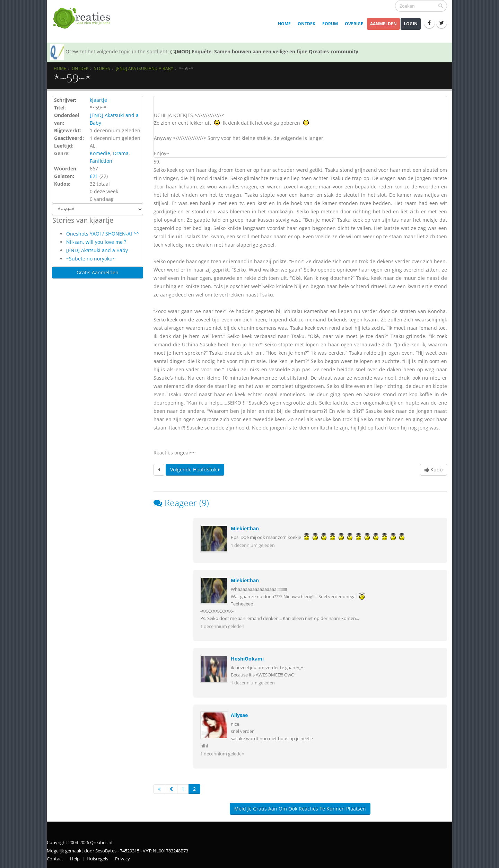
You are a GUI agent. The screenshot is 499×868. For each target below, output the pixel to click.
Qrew (72, 51)
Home (284, 24)
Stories (102, 68)
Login (411, 24)
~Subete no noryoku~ (91, 259)
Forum (330, 24)
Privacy (122, 859)
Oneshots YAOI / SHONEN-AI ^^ (103, 234)
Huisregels (97, 859)
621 (94, 176)
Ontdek (307, 24)
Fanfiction (101, 161)
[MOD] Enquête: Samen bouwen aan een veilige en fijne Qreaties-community (264, 51)
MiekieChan (245, 528)
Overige (354, 24)
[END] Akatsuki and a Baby (145, 68)
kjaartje (98, 100)
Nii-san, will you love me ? (96, 242)
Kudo (434, 470)
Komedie (100, 153)
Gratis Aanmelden (98, 272)
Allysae (239, 715)
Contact (55, 859)
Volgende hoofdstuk (195, 470)
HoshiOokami (247, 659)
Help (75, 859)
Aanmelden (383, 24)
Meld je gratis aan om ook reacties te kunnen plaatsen (300, 809)
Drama (121, 153)
